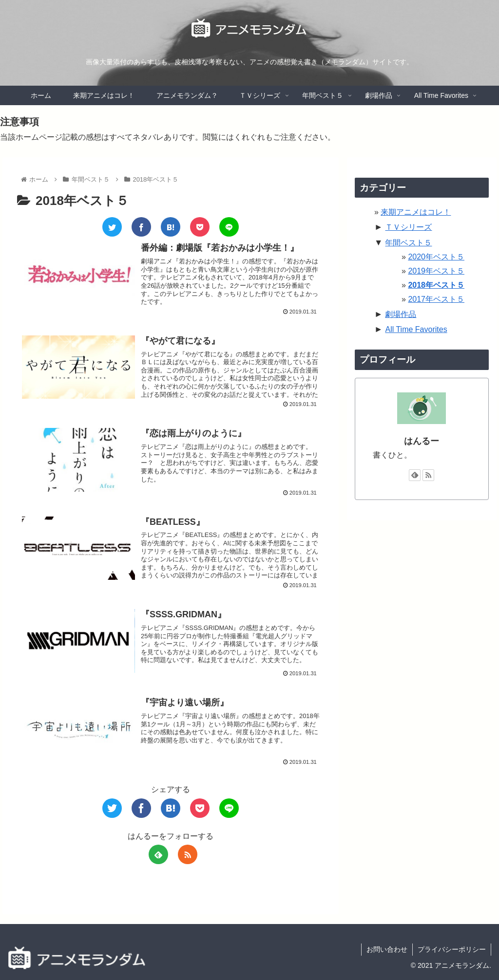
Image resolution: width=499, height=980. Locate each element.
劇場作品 (401, 314)
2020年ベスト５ (436, 257)
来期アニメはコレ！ (416, 212)
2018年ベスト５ (436, 285)
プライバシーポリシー (452, 949)
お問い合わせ (387, 949)
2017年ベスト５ (436, 299)
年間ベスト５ (408, 243)
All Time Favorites (416, 329)
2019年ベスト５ (436, 271)
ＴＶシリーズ (408, 227)
